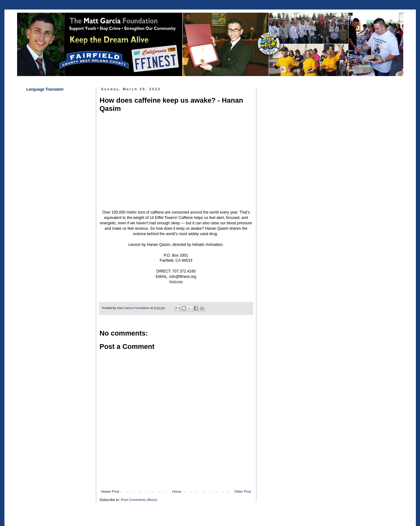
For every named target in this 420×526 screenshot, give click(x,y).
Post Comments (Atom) (139, 500)
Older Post (243, 491)
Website (176, 282)
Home (177, 491)
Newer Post (110, 491)
